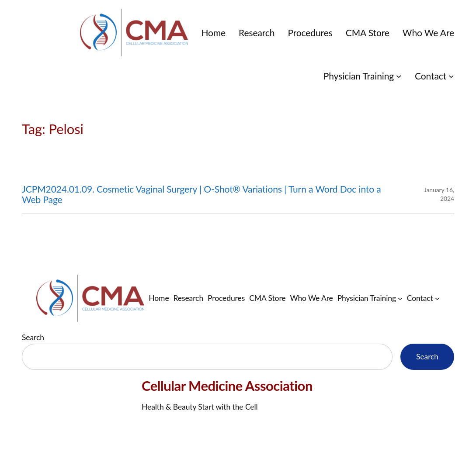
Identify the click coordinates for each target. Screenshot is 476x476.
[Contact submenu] (451, 76)
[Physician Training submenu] (399, 76)
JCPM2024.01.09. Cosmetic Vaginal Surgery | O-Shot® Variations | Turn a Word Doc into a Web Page (202, 194)
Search (33, 337)
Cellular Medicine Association (227, 386)
